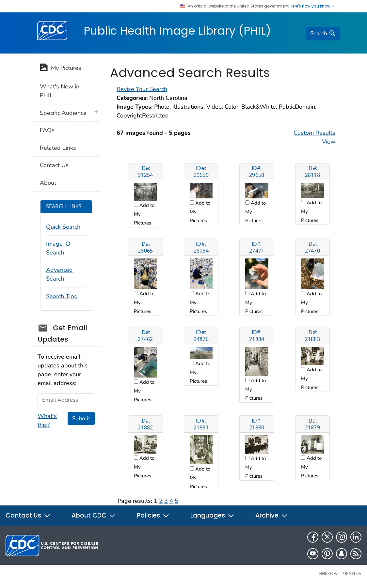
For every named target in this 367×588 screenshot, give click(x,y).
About (48, 183)
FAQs (47, 130)
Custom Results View (314, 137)
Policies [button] (153, 515)
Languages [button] (212, 515)
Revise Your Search (142, 89)
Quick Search (63, 227)
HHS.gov (328, 573)
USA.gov (352, 573)
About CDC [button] (94, 515)
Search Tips (62, 296)
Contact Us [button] (28, 515)
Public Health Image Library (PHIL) (177, 31)
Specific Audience (63, 113)
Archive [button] (272, 515)
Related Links (58, 148)
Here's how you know (312, 6)
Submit (81, 418)
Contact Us (54, 165)
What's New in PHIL (60, 91)
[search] (323, 34)
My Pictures (61, 69)
